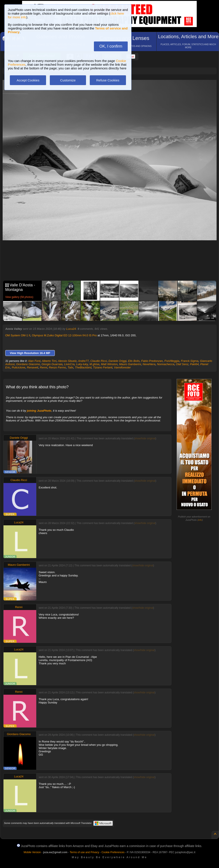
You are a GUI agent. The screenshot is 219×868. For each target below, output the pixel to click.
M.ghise (95, 364)
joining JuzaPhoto (39, 411)
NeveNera (149, 364)
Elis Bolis (134, 361)
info (200, 520)
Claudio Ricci (99, 361)
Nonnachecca (166, 364)
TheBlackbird (83, 367)
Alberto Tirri (49, 361)
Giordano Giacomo (28, 364)
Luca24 (71, 329)
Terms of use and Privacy (84, 852)
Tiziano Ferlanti (103, 367)
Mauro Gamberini (130, 364)
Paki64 (194, 364)
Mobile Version (32, 852)
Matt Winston (109, 364)
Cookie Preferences (113, 852)
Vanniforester (122, 367)
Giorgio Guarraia (52, 364)
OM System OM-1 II (18, 335)
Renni (43, 367)
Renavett (33, 367)
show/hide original (145, 438)
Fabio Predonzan (152, 361)
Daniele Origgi (117, 361)
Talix (70, 367)
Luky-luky (82, 364)
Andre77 (83, 361)
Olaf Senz (182, 364)
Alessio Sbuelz (67, 361)
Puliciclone (19, 367)
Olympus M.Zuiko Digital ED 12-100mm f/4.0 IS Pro (64, 335)
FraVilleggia (172, 361)
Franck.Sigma (190, 361)
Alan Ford (34, 361)
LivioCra (69, 364)
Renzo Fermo (58, 367)
